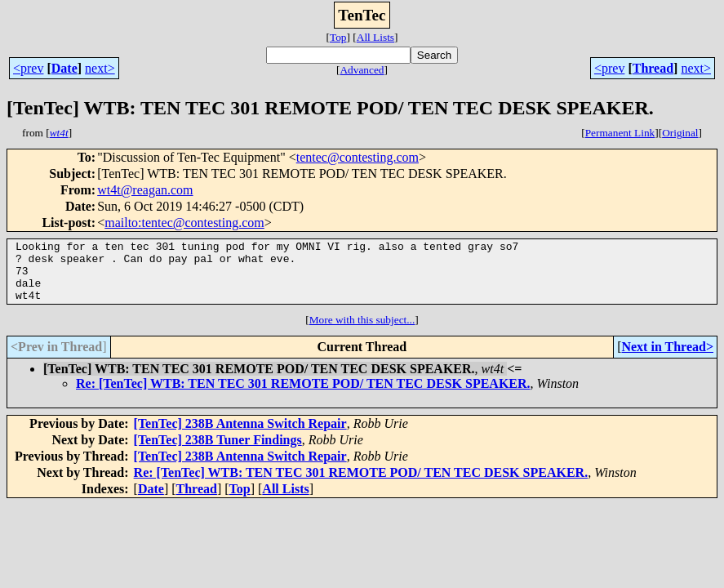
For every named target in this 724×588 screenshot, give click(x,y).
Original (680, 133)
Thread (653, 68)
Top (338, 37)
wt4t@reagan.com (145, 190)
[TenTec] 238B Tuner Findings (218, 452)
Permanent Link (620, 133)
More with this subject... (362, 332)
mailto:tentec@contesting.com (184, 223)
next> (100, 68)
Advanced (362, 70)
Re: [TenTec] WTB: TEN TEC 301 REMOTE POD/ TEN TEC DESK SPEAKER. (303, 396)
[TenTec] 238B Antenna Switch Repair (240, 436)
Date (64, 68)
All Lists (375, 37)
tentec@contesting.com (358, 157)
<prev (28, 68)
